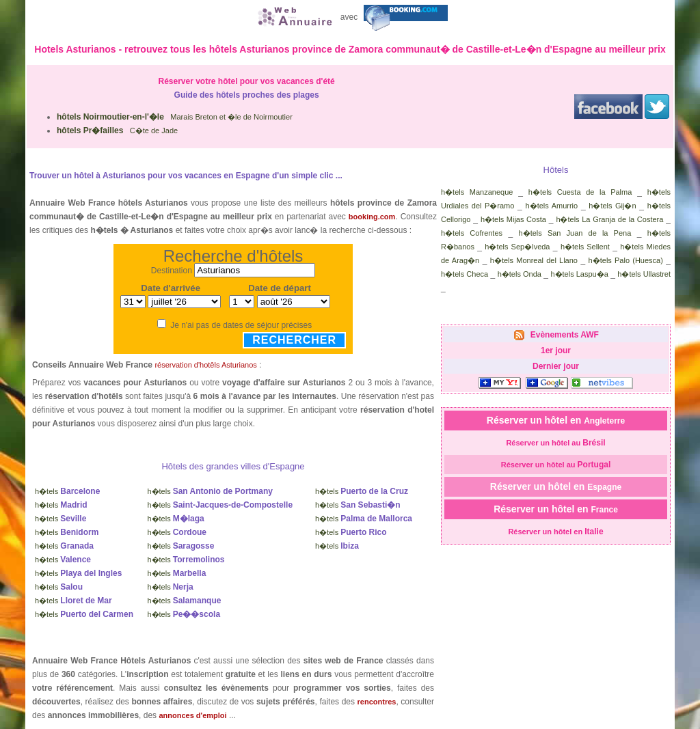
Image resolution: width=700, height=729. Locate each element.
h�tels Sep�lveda (517, 247)
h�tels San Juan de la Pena (575, 233)
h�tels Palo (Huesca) (626, 260)
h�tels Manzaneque (477, 192)
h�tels (67, 491)
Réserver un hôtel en (556, 420)
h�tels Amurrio (552, 206)
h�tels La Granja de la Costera (609, 219)
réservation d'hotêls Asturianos (205, 365)
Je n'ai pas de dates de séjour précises (241, 325)
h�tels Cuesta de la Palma (580, 192)
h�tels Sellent (585, 247)
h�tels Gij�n (612, 206)
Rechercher (294, 340)
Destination (172, 271)
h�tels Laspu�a (579, 274)
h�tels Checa (465, 274)
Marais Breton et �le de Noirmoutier (175, 117)
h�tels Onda (520, 274)
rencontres (377, 702)
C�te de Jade (117, 130)
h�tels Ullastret (644, 274)
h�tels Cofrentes (472, 233)
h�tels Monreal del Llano (534, 260)
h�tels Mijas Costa (513, 219)
